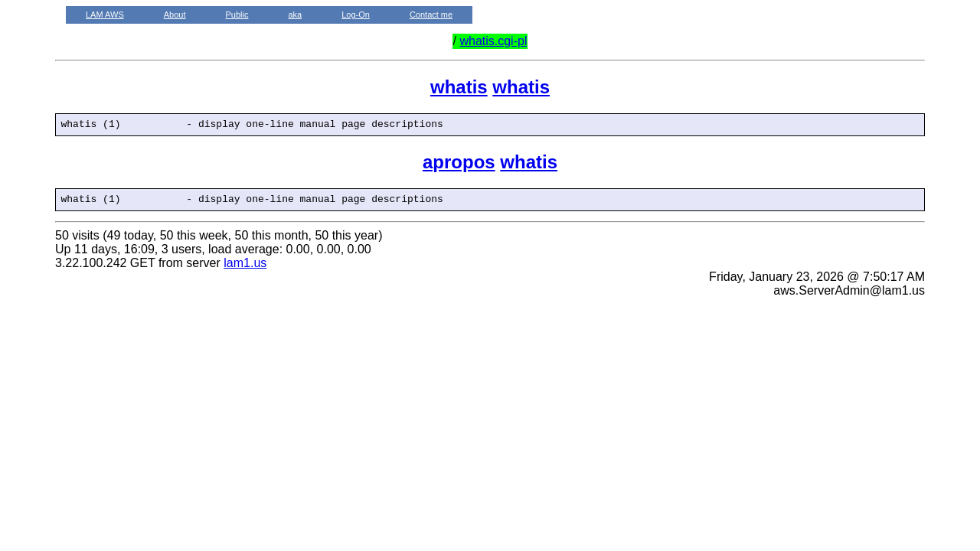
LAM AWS (105, 15)
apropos (459, 164)
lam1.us (245, 267)
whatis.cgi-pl (493, 41)
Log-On (356, 15)
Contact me (431, 15)
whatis (459, 87)
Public (237, 15)
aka (295, 15)
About (175, 15)
